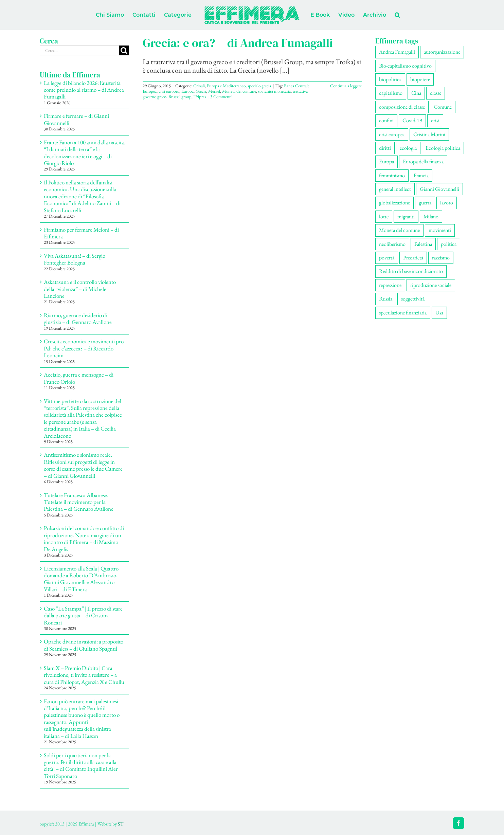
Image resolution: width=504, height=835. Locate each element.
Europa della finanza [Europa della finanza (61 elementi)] (423, 161)
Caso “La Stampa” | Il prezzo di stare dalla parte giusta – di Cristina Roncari (83, 615)
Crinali (199, 86)
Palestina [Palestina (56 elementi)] (423, 244)
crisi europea (169, 91)
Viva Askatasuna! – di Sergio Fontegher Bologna (75, 259)
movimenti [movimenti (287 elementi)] (440, 230)
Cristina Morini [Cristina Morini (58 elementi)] (429, 134)
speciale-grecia (259, 86)
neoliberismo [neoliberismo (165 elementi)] (392, 244)
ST (121, 824)
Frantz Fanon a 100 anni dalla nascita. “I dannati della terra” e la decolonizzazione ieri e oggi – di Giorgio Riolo (85, 153)
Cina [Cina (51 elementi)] (416, 93)
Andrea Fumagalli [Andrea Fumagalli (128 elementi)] (397, 52)
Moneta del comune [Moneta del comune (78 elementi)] (399, 230)
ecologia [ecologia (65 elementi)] (408, 148)
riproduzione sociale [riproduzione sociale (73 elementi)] (431, 285)
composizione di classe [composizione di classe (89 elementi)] (402, 107)
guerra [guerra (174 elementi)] (425, 203)
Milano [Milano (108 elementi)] (431, 216)
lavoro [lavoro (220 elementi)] (447, 203)
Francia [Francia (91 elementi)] (421, 175)
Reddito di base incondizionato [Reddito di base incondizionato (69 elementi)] (411, 271)
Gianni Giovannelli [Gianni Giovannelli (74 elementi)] (439, 189)
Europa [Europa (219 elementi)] (386, 161)
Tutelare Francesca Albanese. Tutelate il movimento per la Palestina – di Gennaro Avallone (79, 502)
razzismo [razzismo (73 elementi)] (441, 258)
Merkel (214, 91)
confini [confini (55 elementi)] (386, 120)
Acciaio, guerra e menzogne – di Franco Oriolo (79, 378)
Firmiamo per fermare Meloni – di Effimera (81, 233)
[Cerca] (124, 50)
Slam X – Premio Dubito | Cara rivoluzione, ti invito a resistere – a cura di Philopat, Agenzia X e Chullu (84, 675)
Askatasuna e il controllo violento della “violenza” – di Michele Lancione (80, 289)
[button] (397, 15)
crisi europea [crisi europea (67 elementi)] (392, 134)
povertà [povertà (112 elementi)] (387, 258)
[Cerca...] (79, 50)
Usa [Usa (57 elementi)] (439, 313)
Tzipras (200, 97)
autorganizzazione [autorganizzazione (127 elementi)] (442, 52)
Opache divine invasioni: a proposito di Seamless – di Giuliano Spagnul (84, 645)
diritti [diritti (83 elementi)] (385, 148)
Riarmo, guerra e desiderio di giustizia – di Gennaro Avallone (78, 319)
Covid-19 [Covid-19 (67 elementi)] (412, 120)
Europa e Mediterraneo (226, 86)
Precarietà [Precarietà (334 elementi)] (413, 258)
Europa (187, 91)
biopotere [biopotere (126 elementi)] (420, 79)
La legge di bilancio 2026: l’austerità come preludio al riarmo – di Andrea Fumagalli (84, 90)
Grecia (201, 91)
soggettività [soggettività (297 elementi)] (413, 299)
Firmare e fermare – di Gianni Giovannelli (76, 119)
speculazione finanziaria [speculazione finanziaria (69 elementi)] (403, 313)
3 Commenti (221, 97)
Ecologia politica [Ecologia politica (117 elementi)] (443, 148)
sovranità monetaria (274, 91)
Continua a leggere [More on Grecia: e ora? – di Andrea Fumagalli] (346, 86)
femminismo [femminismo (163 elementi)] (392, 175)
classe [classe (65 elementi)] (436, 93)
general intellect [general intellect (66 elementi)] (395, 189)
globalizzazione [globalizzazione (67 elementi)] (394, 203)
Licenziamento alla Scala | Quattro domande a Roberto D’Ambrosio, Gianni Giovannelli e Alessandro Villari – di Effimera (81, 579)
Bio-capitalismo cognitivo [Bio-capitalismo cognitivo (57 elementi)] (405, 66)
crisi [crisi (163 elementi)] (435, 120)
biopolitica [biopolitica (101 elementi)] (390, 79)
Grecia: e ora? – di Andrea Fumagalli (238, 43)
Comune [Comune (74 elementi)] (443, 107)
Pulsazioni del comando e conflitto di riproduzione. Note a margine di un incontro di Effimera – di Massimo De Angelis (84, 538)
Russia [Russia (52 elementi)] (386, 299)
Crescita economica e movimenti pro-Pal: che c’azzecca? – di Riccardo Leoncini (85, 348)
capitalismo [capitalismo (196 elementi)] (391, 93)
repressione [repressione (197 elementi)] (390, 285)
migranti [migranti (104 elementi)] (406, 216)
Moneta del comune (239, 91)
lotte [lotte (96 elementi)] (384, 216)
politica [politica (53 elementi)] (449, 244)
